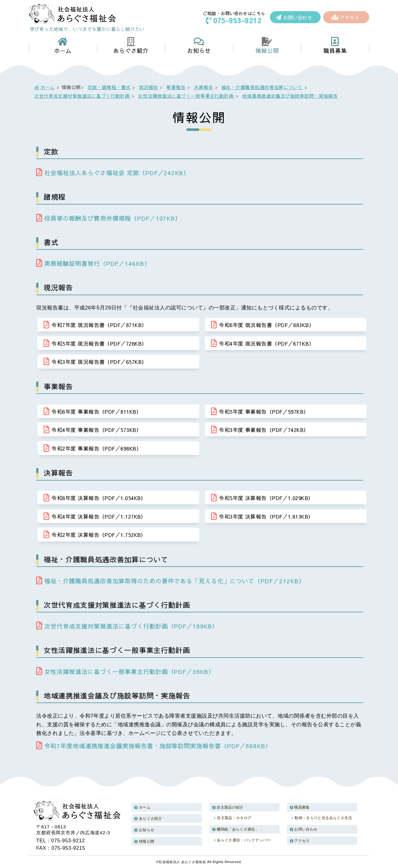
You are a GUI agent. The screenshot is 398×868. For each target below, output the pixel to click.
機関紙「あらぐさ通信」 (238, 829)
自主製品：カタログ (234, 818)
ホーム (48, 87)
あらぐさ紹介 (150, 818)
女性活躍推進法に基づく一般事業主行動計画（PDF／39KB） (125, 671)
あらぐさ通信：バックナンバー (244, 840)
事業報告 (176, 87)
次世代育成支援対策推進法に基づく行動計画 (82, 96)
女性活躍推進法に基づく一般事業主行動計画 (186, 96)
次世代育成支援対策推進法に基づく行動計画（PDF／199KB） (127, 626)
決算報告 (203, 87)
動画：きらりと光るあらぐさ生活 (323, 818)
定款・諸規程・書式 (109, 87)
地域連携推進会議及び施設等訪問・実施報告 (290, 96)
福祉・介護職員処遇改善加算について (262, 87)
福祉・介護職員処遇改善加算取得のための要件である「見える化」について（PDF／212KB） (170, 580)
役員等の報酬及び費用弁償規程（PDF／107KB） (109, 218)
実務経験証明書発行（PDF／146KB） (93, 263)
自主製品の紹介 (230, 807)
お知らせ (147, 829)
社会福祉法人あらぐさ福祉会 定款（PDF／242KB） (113, 173)
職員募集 (302, 807)
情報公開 (147, 841)
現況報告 (149, 87)
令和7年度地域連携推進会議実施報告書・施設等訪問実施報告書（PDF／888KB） (154, 745)
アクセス (345, 17)
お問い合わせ (294, 17)
